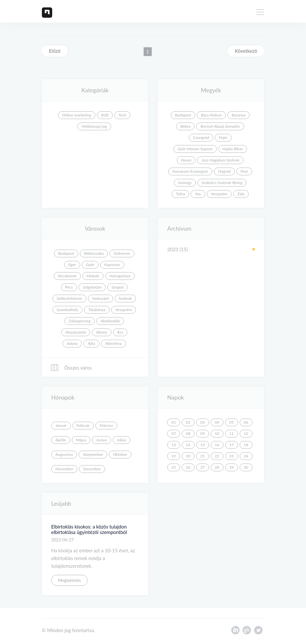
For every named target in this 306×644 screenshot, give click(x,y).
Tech (122, 115)
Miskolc (93, 276)
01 (174, 422)
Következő (246, 51)
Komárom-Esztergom (190, 171)
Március (106, 425)
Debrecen (122, 253)
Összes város (71, 368)
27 (203, 467)
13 (174, 445)
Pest (244, 171)
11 (232, 433)
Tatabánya (97, 310)
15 (203, 445)
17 (232, 445)
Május (81, 440)
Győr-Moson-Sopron (195, 149)
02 (188, 422)
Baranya (238, 115)
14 (188, 445)
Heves (186, 160)
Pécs (69, 287)
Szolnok (125, 298)
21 (203, 456)
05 (232, 422)
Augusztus (64, 454)
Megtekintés (69, 580)
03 (203, 422)
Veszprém (219, 194)
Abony (101, 332)
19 (174, 456)
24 (246, 456)
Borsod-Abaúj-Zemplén (220, 126)
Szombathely (67, 310)
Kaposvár (112, 265)
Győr (90, 265)
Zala (241, 194)
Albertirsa (114, 343)
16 (217, 445)
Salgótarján (92, 287)
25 (174, 467)
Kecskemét (67, 276)
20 (188, 456)
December (92, 469)
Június (102, 440)
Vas (198, 194)
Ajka (91, 343)
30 (246, 467)
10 (217, 433)
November (64, 469)
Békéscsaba (94, 253)
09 (203, 433)
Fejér (223, 138)
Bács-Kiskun (211, 115)
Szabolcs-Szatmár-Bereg (222, 183)
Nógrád (224, 171)
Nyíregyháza (120, 276)
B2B (105, 115)
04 (217, 422)
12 (246, 433)
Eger (72, 265)
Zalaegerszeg (80, 321)
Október (120, 454)
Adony (72, 343)
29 (232, 467)
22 (217, 456)
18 (246, 445)
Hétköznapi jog (94, 126)
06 (246, 422)
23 (232, 456)
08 (188, 433)
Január (61, 425)
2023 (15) (177, 249)
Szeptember (93, 454)
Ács (120, 332)
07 (174, 433)
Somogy (185, 183)
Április (61, 440)
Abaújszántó (76, 332)
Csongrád (201, 138)
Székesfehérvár (69, 298)
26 (188, 467)
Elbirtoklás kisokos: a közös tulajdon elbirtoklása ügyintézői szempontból (89, 529)
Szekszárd (100, 298)
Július (122, 440)
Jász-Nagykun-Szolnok (220, 160)
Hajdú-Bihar (233, 149)
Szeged (117, 287)
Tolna (180, 194)
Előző (55, 51)
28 (217, 467)
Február (83, 425)
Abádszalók (110, 321)
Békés (185, 126)
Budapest (183, 115)
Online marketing (77, 115)
